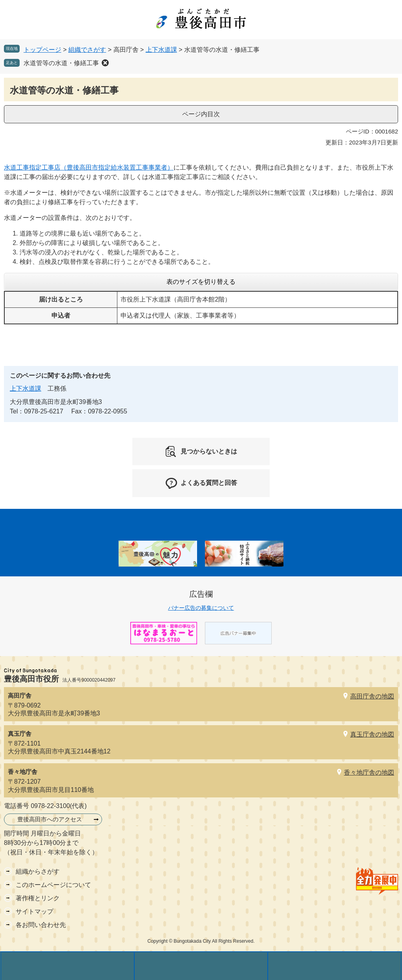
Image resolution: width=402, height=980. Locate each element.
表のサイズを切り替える (201, 282)
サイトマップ (35, 911)
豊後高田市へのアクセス (50, 819)
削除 (105, 63)
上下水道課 (161, 50)
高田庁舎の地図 (372, 696)
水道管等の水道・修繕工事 (61, 63)
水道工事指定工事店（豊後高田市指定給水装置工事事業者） (89, 167)
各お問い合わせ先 (41, 925)
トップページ (42, 50)
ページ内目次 (201, 114)
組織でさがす (87, 50)
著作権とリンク (38, 898)
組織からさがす (38, 871)
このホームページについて (53, 885)
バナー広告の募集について (201, 608)
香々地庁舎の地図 (369, 772)
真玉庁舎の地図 (372, 734)
